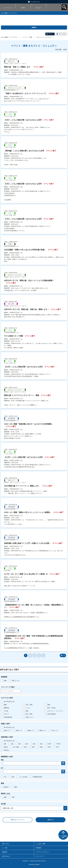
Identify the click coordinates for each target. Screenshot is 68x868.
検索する (51, 820)
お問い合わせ (38, 8)
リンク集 (5, 848)
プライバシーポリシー (43, 852)
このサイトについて (8, 8)
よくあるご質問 (41, 844)
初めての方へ (6, 844)
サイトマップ (40, 856)
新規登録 (23, 8)
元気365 (37, 865)
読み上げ (51, 34)
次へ (62, 655)
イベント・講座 (27, 37)
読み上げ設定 (62, 34)
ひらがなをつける (35, 2)
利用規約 (39, 848)
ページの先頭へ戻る (63, 837)
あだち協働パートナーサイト (10, 37)
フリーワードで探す (8, 687)
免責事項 (5, 852)
